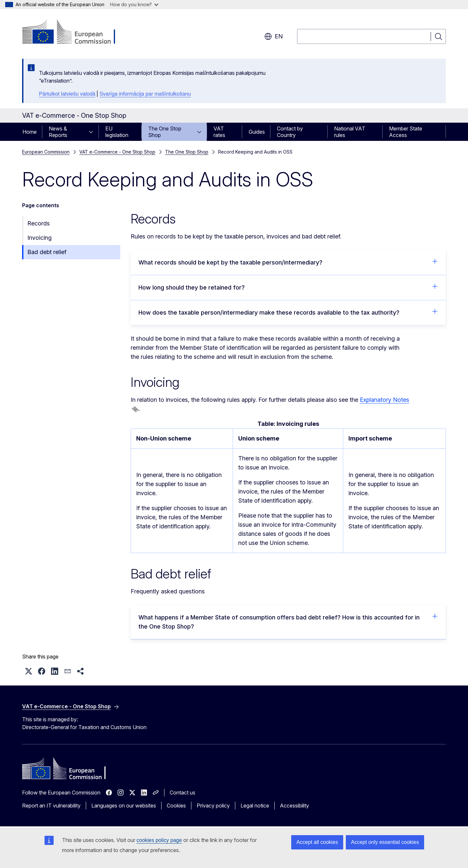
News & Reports (58, 132)
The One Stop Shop (165, 132)
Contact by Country (290, 132)
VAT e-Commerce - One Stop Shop (117, 152)
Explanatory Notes (384, 400)
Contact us (182, 793)
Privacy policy (213, 806)
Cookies (176, 806)
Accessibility (294, 806)
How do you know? (134, 4)
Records (39, 223)
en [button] (273, 36)
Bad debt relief (47, 252)
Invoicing (39, 238)
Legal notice (255, 806)
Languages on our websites (124, 806)
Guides (257, 132)
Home (30, 132)
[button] (29, 671)
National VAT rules (350, 132)
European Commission (46, 152)
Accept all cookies (317, 842)
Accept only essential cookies (385, 842)
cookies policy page (159, 840)
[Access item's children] (93, 132)
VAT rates (219, 132)
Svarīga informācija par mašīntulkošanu (145, 94)
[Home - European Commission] (75, 33)
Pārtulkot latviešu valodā (67, 94)
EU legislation (117, 132)
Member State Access (406, 132)
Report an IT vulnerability (51, 806)
